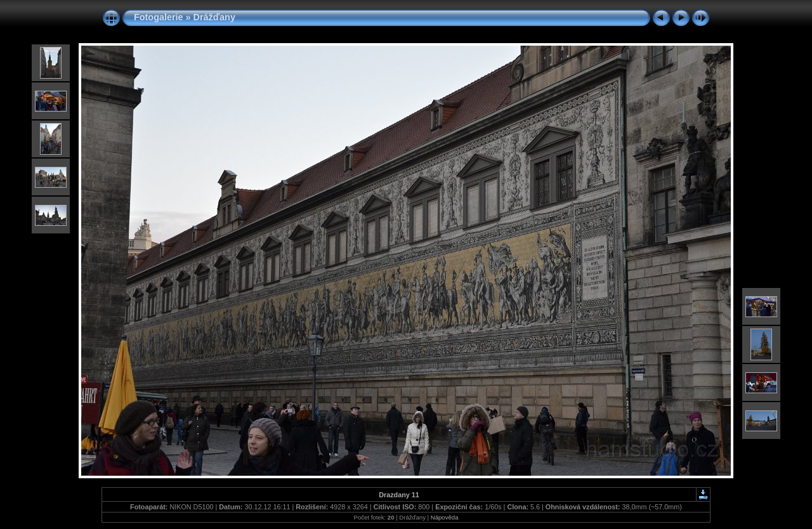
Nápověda (445, 517)
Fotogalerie (159, 17)
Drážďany (214, 17)
